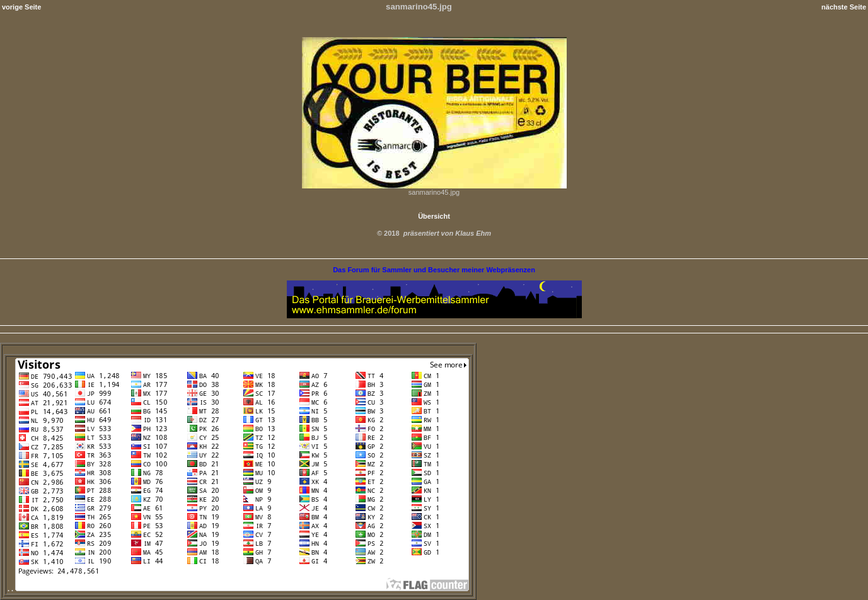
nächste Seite (844, 7)
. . (238, 589)
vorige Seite (21, 7)
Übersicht (434, 216)
